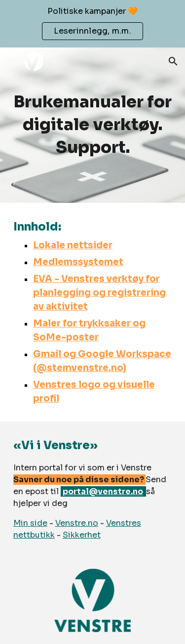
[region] (92, 24)
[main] (93, 125)
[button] (12, 61)
